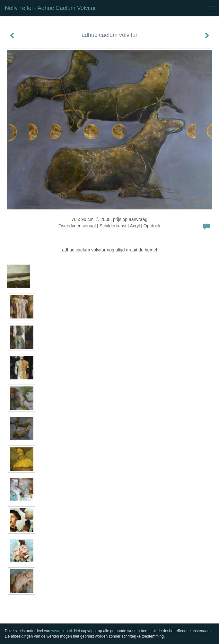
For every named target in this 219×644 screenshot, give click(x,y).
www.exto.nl (62, 631)
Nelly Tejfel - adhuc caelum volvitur (50, 8)
